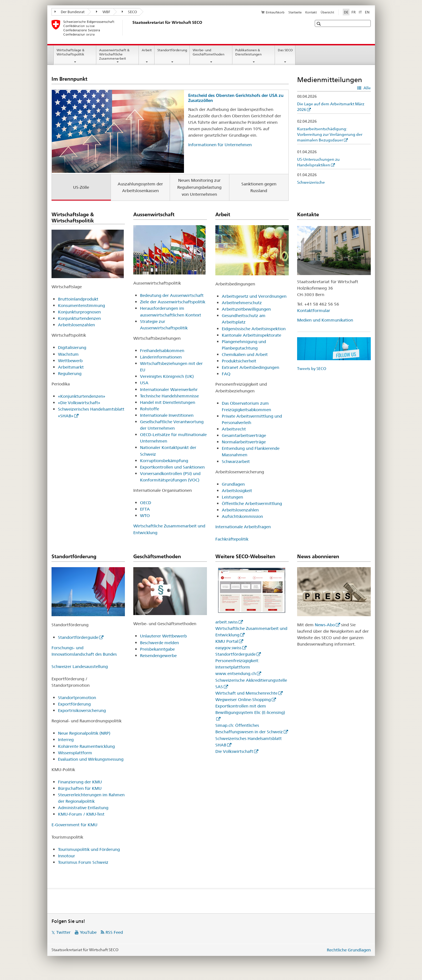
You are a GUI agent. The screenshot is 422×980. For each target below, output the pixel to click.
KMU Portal (227, 641)
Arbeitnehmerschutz (242, 303)
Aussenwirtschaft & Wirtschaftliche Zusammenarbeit (114, 54)
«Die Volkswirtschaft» (79, 403)
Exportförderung (74, 704)
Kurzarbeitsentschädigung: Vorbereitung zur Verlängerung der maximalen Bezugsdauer (330, 134)
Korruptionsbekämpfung (164, 461)
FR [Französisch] (354, 12)
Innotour (67, 856)
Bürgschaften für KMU (80, 788)
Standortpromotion (77, 698)
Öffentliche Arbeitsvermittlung (252, 503)
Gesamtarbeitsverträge (244, 435)
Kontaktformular (314, 310)
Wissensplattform (75, 753)
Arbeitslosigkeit (237, 491)
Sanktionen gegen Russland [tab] (259, 187)
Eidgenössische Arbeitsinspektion (254, 329)
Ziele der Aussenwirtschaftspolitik (173, 302)
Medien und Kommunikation (325, 320)
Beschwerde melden (159, 643)
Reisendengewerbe (158, 656)
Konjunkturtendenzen (79, 318)
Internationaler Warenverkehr (169, 389)
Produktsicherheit (239, 361)
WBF (103, 12)
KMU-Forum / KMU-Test (81, 814)
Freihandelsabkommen (162, 351)
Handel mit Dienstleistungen (168, 402)
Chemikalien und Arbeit (245, 354)
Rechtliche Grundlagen (349, 950)
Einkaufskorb (275, 12)
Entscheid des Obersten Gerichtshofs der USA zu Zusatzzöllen (236, 98)
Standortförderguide (78, 637)
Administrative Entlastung (83, 808)
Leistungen (232, 497)
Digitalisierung (72, 347)
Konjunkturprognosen (79, 312)
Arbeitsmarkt (71, 367)
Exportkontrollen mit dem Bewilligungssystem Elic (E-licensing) (250, 709)
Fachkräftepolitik (232, 539)
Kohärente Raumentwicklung (86, 746)
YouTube (88, 932)
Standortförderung (172, 50)
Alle (367, 88)
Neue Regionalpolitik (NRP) (84, 733)
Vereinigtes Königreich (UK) (167, 376)
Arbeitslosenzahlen (76, 325)
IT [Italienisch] (360, 12)
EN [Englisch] (367, 12)
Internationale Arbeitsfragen (243, 527)
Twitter (63, 932)
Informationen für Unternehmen (220, 145)
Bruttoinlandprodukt (78, 299)
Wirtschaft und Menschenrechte (246, 693)
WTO (145, 515)
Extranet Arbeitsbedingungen (250, 367)
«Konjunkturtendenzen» (82, 396)
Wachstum (68, 354)
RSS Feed (114, 932)
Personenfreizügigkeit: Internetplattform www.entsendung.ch (237, 667)
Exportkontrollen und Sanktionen (172, 467)
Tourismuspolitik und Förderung (89, 849)
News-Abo (325, 625)
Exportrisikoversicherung (82, 710)
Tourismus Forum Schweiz (83, 862)
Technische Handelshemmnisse (169, 396)
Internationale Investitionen (167, 415)
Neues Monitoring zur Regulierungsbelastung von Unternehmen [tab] (199, 187)
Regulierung (70, 373)
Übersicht (327, 12)
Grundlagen (233, 484)
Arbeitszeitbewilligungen (246, 309)
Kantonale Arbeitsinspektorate (251, 335)
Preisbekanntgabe (157, 649)
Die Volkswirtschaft (234, 751)
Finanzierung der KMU (80, 782)
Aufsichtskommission (242, 516)
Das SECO (285, 50)
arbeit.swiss (227, 622)
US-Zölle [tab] (81, 187)
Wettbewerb (70, 361)
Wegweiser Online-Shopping (243, 699)
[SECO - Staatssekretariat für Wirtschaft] (131, 28)
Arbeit (147, 50)
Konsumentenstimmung (81, 305)
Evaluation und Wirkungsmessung (91, 759)
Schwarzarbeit (236, 461)
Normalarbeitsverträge (244, 442)
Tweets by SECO (312, 369)
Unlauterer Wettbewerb (163, 636)
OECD (146, 503)
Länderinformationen (161, 357)
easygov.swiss (228, 648)
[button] (319, 24)
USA (144, 383)
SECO (130, 12)
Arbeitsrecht (234, 429)
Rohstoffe (150, 409)
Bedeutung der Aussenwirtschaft (172, 295)
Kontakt (311, 12)
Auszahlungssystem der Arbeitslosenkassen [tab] (140, 187)
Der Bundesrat (70, 12)
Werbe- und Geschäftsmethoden (208, 52)
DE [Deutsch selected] (346, 12)
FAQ (226, 374)
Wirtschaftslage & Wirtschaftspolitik (70, 52)
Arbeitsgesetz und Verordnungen (254, 296)
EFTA (145, 509)
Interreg (66, 740)
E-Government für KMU (74, 825)
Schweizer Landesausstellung (80, 666)
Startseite (295, 12)
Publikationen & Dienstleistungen (248, 52)
